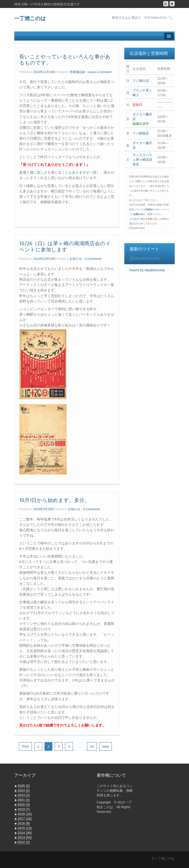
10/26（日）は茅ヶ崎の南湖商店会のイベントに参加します (65, 247)
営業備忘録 (77, 72)
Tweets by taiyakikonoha (147, 270)
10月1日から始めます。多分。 (54, 500)
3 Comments (93, 259)
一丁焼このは (30, 18)
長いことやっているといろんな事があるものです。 (65, 60)
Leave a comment (100, 72)
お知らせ (76, 259)
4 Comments (92, 509)
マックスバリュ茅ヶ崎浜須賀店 (142, 160)
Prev (25, 746)
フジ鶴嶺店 (141, 133)
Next (106, 746)
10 (92, 746)
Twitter (149, 209)
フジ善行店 (141, 81)
